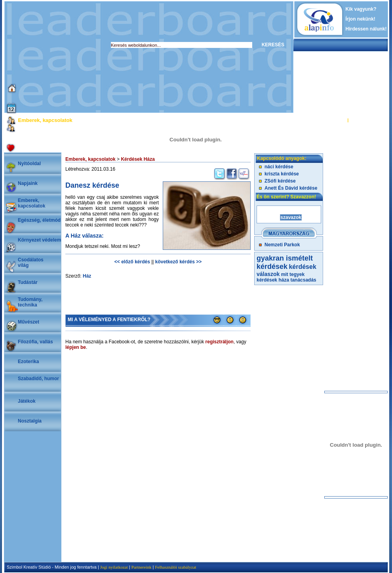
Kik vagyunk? (361, 9)
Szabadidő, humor (38, 379)
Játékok (27, 401)
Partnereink (142, 567)
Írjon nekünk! (361, 19)
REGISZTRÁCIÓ (366, 120)
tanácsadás (303, 280)
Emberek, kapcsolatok (31, 203)
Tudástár (28, 282)
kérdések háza (273, 280)
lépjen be (76, 347)
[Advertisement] (102, 57)
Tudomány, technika (30, 302)
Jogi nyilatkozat (114, 567)
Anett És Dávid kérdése (291, 188)
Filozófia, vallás (35, 342)
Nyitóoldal (29, 164)
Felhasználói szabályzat (175, 567)
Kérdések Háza (138, 159)
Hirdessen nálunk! (366, 29)
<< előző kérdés (132, 262)
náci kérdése (279, 167)
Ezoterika (28, 362)
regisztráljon (220, 342)
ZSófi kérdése (280, 181)
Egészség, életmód (39, 220)
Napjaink (28, 183)
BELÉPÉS (336, 120)
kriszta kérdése (282, 174)
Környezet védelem (39, 240)
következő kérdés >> (178, 262)
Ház (87, 276)
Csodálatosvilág (31, 263)
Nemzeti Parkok (282, 245)
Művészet (29, 322)
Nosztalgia (30, 421)
